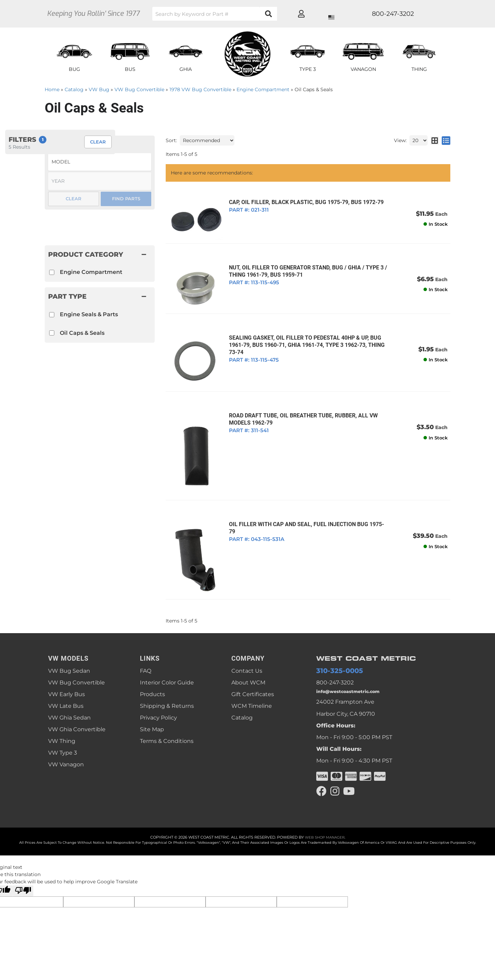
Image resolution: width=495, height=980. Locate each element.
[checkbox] (52, 315)
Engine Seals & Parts (89, 314)
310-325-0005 (335, 651)
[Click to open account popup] (425, 14)
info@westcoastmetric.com (354, 673)
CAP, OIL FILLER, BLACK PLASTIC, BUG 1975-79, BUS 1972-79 (302, 202)
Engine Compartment (91, 272)
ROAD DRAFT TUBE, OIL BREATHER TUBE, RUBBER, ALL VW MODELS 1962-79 (300, 409)
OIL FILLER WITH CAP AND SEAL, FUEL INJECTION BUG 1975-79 (306, 509)
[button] (242, 14)
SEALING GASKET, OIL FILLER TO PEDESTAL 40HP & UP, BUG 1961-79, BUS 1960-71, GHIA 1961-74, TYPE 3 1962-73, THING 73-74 (303, 339)
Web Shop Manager (324, 821)
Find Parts (126, 199)
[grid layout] (435, 140)
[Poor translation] (23, 875)
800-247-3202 (335, 663)
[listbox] (100, 162)
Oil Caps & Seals (82, 333)
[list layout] (446, 140)
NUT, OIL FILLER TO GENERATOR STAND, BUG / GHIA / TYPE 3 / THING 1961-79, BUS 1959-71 (304, 268)
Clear (74, 199)
